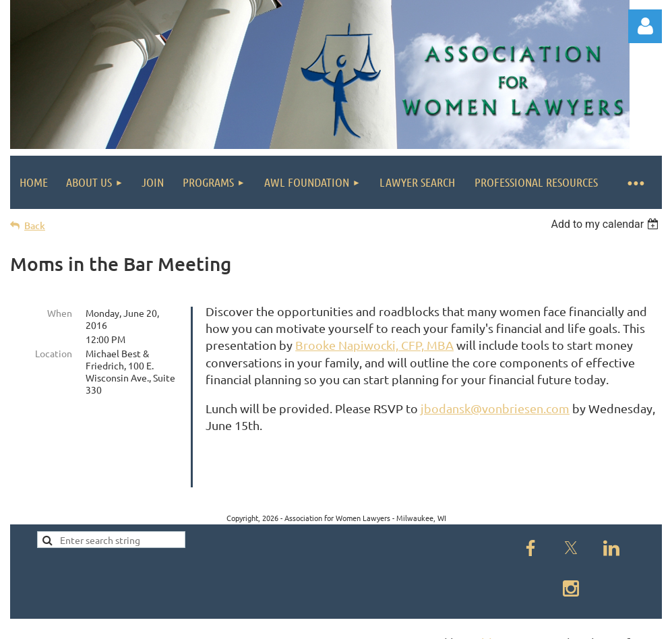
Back (35, 225)
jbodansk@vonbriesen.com (495, 408)
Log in (645, 26)
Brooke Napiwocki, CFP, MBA (374, 345)
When (60, 313)
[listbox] (606, 224)
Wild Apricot (501, 622)
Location (54, 353)
